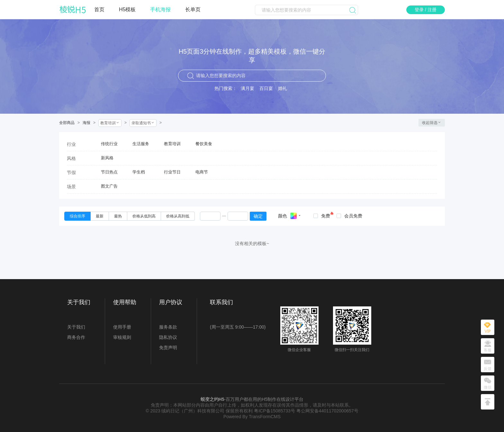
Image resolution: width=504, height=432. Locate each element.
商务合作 (76, 337)
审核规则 (122, 337)
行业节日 (172, 172)
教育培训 (172, 144)
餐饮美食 (204, 144)
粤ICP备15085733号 (274, 411)
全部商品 (67, 123)
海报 (86, 123)
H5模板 (127, 9)
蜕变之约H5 (212, 399)
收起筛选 (432, 123)
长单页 (193, 9)
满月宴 (248, 88)
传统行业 (109, 144)
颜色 (283, 216)
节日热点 (109, 172)
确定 (258, 216)
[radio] (77, 216)
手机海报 (160, 9)
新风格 (107, 158)
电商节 (202, 172)
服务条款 (168, 327)
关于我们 (76, 327)
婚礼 (283, 88)
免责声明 (168, 348)
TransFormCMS (265, 417)
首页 (99, 9)
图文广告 (109, 186)
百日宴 (266, 88)
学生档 (139, 172)
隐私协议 (168, 337)
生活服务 (141, 144)
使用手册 (122, 327)
